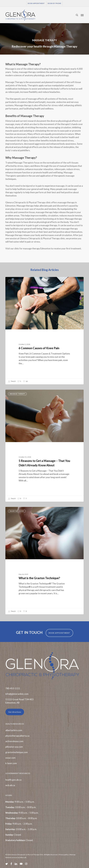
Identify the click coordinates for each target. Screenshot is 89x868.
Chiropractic (16, 281)
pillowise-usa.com (14, 747)
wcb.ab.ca (10, 785)
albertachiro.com (14, 730)
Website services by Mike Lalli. (16, 857)
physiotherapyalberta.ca (17, 736)
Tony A (12, 381)
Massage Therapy (17, 394)
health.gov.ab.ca (13, 780)
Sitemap (73, 855)
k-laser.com (11, 763)
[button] (82, 15)
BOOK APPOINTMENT (59, 633)
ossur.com (10, 758)
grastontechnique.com (17, 752)
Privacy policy (64, 855)
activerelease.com (14, 741)
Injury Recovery (17, 511)
